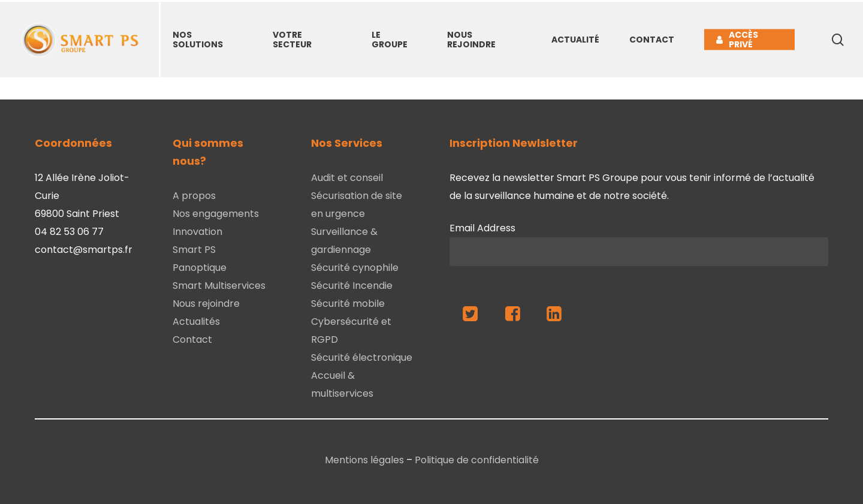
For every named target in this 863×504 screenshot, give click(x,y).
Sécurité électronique (362, 357)
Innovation (197, 232)
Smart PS (194, 250)
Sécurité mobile (348, 304)
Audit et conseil (347, 178)
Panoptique (200, 268)
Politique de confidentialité (477, 460)
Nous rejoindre (206, 304)
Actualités (196, 322)
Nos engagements (216, 214)
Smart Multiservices (219, 286)
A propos (194, 196)
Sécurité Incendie (352, 286)
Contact (192, 339)
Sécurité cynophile (355, 268)
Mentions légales (364, 460)
